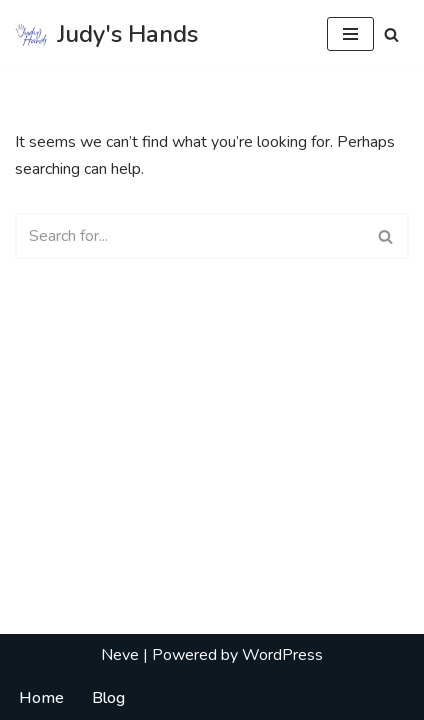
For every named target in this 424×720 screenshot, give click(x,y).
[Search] (391, 34)
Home (41, 698)
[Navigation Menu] (350, 34)
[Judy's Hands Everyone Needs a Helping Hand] (106, 34)
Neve (120, 655)
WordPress (282, 655)
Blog (108, 698)
